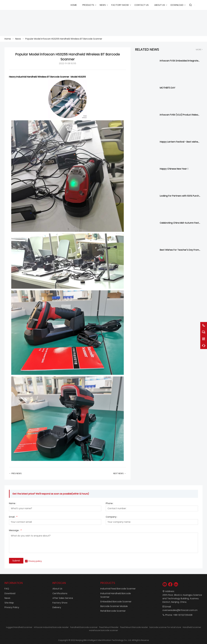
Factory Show (60, 603)
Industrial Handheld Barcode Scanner (116, 595)
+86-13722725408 (183, 615)
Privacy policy (35, 561)
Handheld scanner (192, 627)
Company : (112, 517)
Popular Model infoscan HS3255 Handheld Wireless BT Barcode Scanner (64, 39)
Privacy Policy (12, 607)
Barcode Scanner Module (114, 606)
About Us (57, 589)
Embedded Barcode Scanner (116, 602)
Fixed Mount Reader (109, 627)
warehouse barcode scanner (103, 630)
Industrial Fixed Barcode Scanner (118, 589)
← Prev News (15, 473)
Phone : (110, 504)
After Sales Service (63, 598)
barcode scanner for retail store (165, 627)
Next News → (120, 473)
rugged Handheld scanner (19, 627)
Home (8, 39)
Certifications (60, 593)
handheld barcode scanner (84, 627)
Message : (15, 531)
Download (10, 593)
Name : (13, 504)
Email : (13, 517)
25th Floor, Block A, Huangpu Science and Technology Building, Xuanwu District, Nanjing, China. (182, 598)
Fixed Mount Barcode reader (134, 627)
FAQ (7, 589)
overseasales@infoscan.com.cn (180, 610)
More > (199, 50)
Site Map (9, 603)
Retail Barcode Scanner (113, 611)
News (18, 39)
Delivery (57, 607)
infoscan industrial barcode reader (51, 627)
